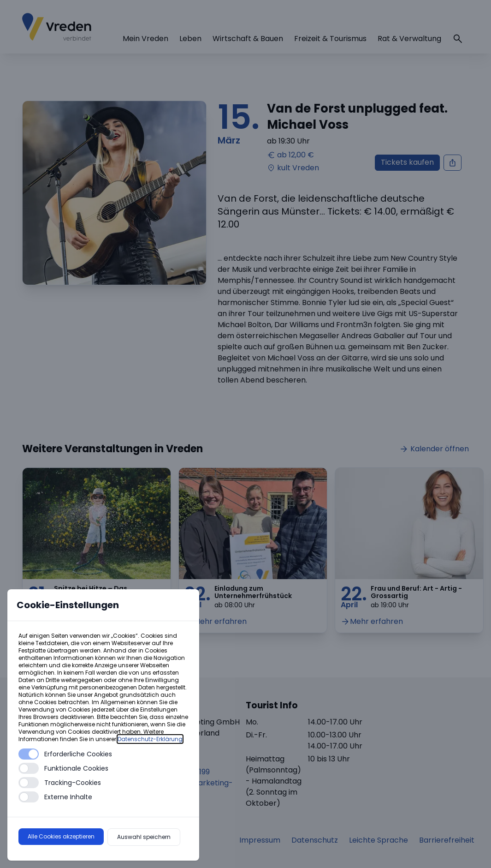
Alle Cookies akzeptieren (61, 836)
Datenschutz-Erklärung (150, 739)
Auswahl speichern (144, 837)
